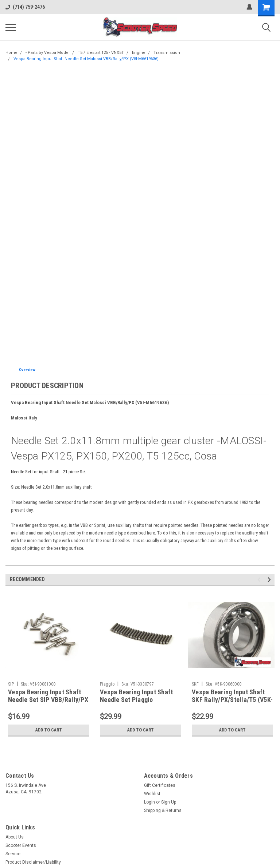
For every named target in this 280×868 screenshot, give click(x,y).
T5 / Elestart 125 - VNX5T (101, 53)
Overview (27, 370)
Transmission (167, 53)
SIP (11, 684)
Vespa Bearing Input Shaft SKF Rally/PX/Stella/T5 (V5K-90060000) (232, 700)
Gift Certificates (160, 785)
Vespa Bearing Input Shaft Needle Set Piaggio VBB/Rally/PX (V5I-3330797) (139, 700)
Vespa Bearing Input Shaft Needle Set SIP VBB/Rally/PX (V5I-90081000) (48, 700)
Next (270, 580)
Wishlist (152, 794)
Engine (139, 53)
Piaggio (107, 684)
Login (149, 802)
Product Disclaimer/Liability (33, 862)
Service (13, 854)
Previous (260, 580)
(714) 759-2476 (25, 7)
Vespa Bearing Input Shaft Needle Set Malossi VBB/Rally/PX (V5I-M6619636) (86, 59)
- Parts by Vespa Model (48, 53)
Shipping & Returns (163, 810)
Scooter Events (21, 845)
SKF (195, 684)
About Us (15, 837)
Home (11, 53)
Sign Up (169, 802)
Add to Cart (49, 730)
